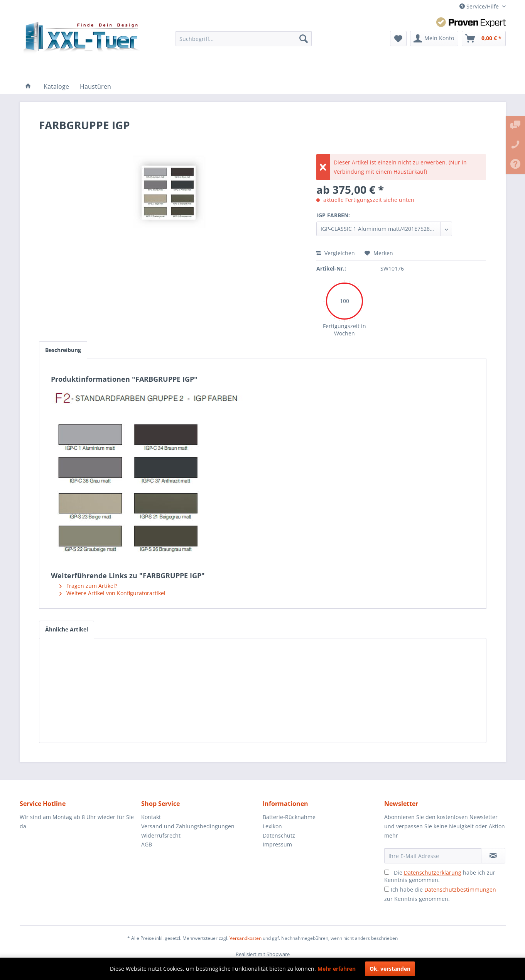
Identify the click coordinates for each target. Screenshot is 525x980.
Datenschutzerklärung (433, 873)
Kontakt (151, 817)
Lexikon (272, 826)
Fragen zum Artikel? (88, 586)
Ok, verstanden (390, 969)
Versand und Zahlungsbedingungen (188, 826)
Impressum (277, 844)
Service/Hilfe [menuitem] (480, 6)
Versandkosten (246, 938)
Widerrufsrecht (161, 835)
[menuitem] (244, 39)
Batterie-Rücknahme (289, 817)
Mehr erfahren (337, 969)
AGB (147, 844)
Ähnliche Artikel (67, 629)
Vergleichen (336, 253)
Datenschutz (279, 835)
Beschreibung (63, 350)
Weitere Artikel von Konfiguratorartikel (112, 593)
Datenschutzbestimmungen (460, 889)
